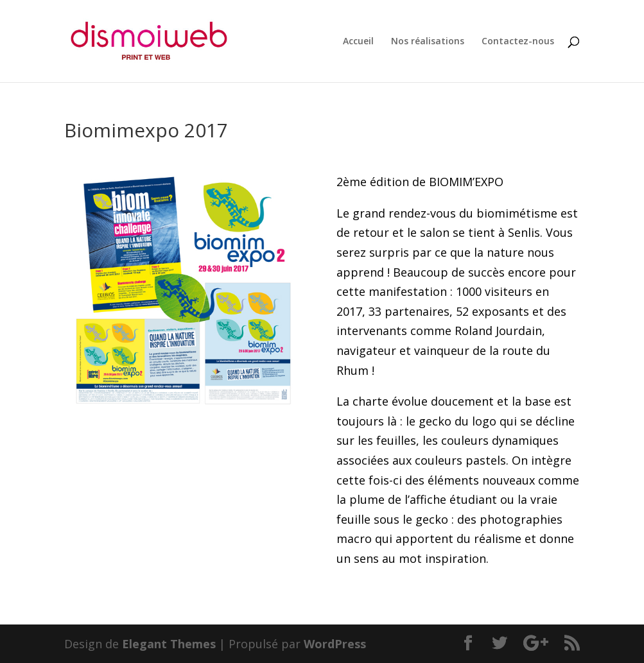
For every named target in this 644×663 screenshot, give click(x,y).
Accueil (358, 42)
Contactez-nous (518, 42)
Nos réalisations (428, 42)
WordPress (335, 644)
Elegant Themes (169, 644)
